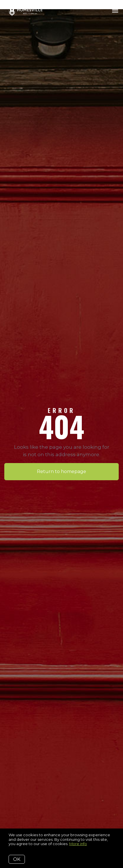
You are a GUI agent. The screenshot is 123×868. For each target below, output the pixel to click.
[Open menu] (115, 11)
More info (78, 844)
